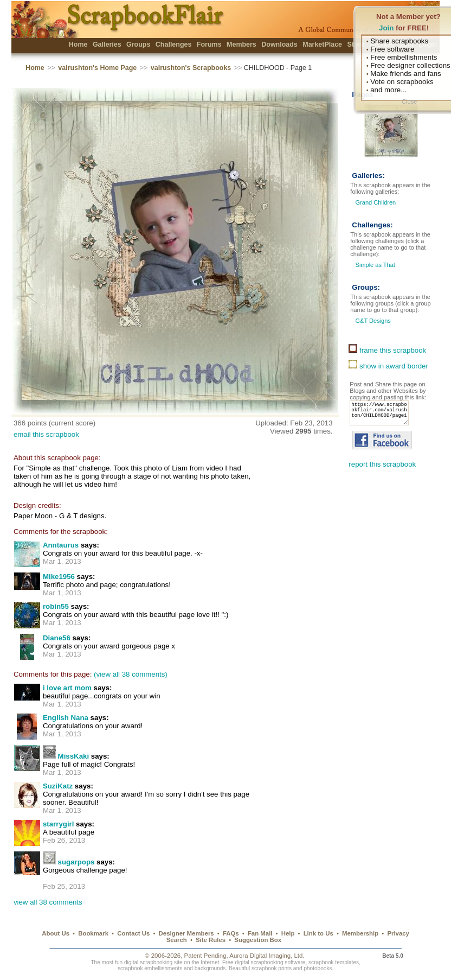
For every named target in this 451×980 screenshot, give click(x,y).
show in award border (388, 366)
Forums (209, 44)
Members (241, 44)
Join (386, 28)
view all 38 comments (48, 902)
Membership (360, 933)
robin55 (56, 606)
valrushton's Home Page (97, 68)
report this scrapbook (382, 471)
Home (78, 44)
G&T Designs (372, 321)
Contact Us (133, 933)
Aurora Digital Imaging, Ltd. (267, 956)
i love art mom (67, 688)
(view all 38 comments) (131, 674)
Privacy (398, 933)
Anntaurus (61, 545)
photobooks (318, 968)
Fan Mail (260, 933)
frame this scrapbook (387, 350)
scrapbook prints (272, 968)
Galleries (107, 44)
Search (177, 940)
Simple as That (374, 265)
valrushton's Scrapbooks (191, 68)
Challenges (174, 44)
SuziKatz (58, 786)
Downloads (279, 44)
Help (288, 933)
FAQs (231, 933)
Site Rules (211, 940)
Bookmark (93, 933)
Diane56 (57, 638)
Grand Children (376, 202)
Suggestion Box (258, 940)
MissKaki (74, 756)
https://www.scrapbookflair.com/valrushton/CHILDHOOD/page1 (382, 416)
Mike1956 (59, 577)
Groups (138, 44)
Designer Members (186, 933)
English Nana (66, 718)
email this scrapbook (46, 434)
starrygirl (59, 824)
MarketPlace (322, 44)
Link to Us (318, 933)
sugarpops (76, 862)
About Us (56, 933)
